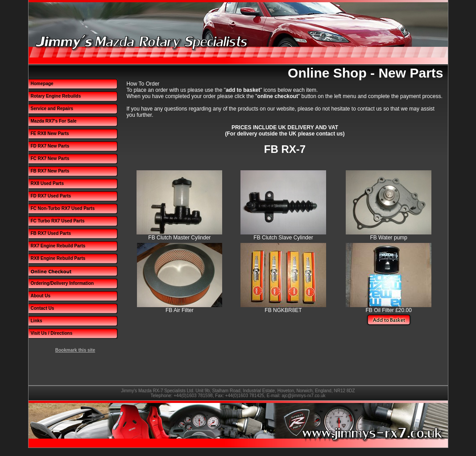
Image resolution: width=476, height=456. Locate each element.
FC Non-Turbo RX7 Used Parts (63, 208)
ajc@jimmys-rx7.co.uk (304, 396)
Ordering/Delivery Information (62, 283)
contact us (370, 109)
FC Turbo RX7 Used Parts (58, 221)
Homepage (42, 84)
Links (37, 321)
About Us (41, 296)
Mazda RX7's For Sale (54, 121)
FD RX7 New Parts (50, 146)
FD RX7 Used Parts (51, 196)
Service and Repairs (52, 109)
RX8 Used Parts (47, 183)
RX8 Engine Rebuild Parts (58, 258)
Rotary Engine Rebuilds (56, 96)
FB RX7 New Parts (50, 171)
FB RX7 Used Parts (51, 233)
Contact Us (43, 308)
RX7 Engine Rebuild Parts (58, 246)
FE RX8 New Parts (50, 134)
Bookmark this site (75, 350)
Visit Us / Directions (52, 333)
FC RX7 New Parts (50, 158)
